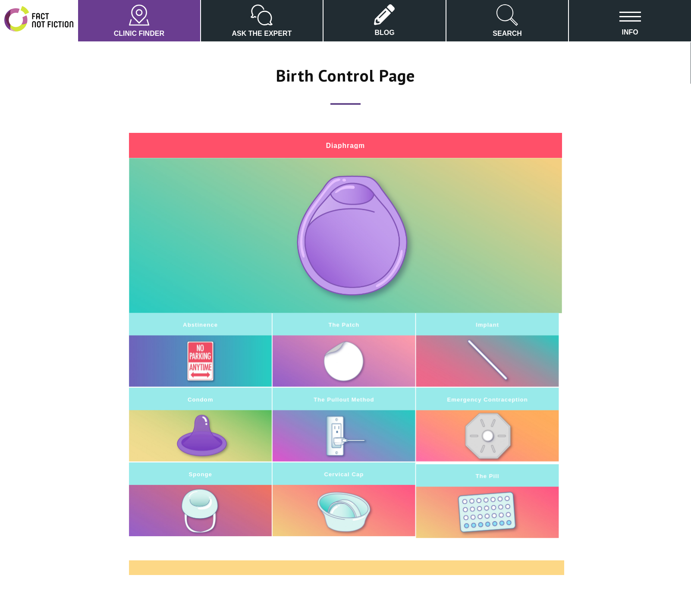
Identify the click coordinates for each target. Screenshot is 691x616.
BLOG (384, 20)
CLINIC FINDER (139, 21)
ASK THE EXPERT (262, 21)
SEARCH (507, 21)
